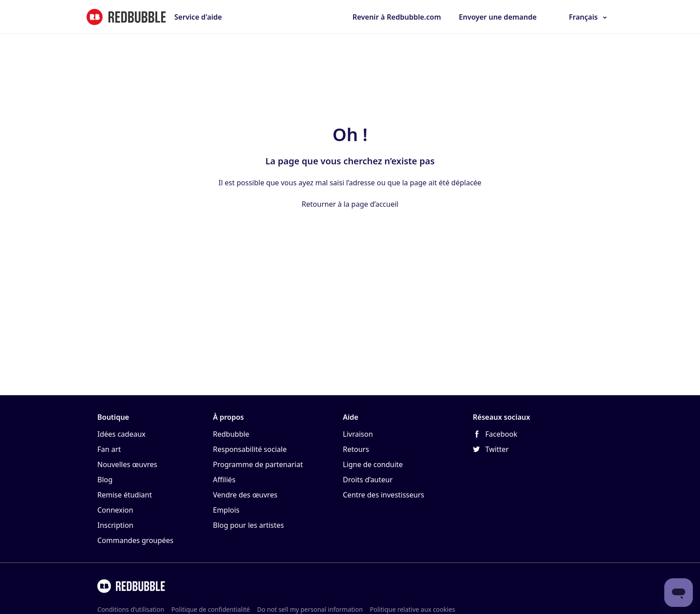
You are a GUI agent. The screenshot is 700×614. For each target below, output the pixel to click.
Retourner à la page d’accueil (350, 204)
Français (583, 17)
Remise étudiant (125, 495)
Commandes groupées (135, 540)
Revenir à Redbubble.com (396, 17)
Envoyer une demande (498, 17)
